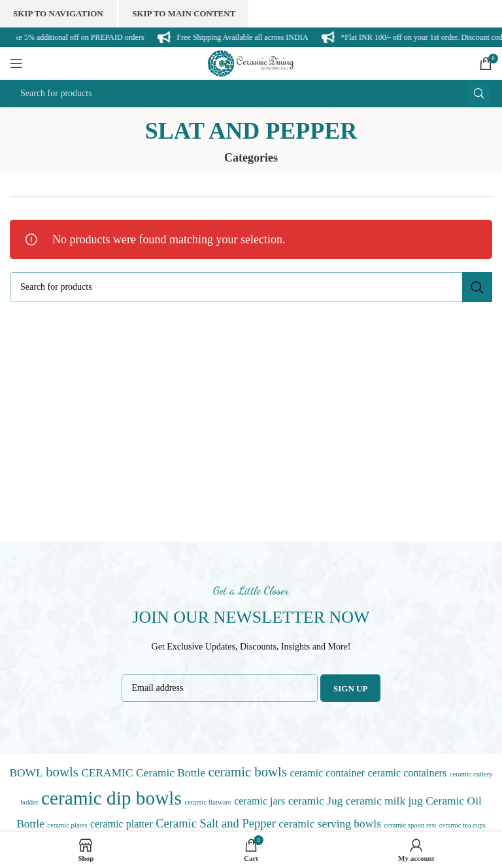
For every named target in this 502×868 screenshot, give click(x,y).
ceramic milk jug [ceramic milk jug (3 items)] (384, 801)
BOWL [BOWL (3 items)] (26, 773)
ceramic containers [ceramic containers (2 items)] (407, 773)
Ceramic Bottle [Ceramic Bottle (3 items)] (171, 773)
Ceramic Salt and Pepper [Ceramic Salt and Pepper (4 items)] (216, 823)
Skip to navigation (58, 13)
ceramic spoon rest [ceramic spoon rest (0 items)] (410, 825)
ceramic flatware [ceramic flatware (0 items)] (208, 802)
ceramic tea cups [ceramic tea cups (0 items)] (462, 825)
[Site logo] (251, 62)
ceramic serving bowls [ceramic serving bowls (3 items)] (330, 824)
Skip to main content (184, 13)
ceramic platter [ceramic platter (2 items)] (122, 824)
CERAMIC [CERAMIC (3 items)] (107, 773)
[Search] (251, 94)
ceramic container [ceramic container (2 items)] (327, 773)
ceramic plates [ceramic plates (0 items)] (67, 825)
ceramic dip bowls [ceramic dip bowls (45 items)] (111, 798)
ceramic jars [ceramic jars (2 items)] (259, 801)
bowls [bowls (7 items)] (62, 772)
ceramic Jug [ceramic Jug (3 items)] (316, 801)
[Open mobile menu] (16, 63)
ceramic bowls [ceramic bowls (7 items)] (247, 772)
